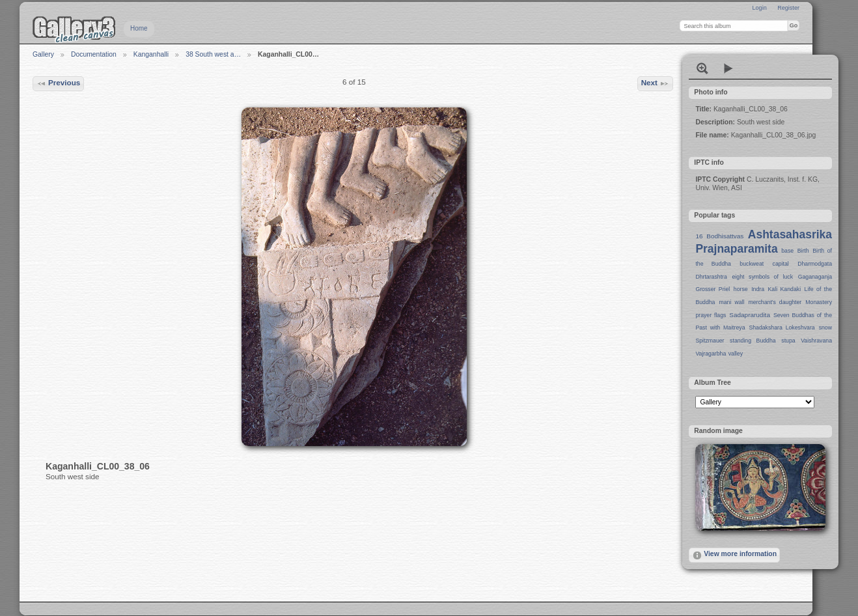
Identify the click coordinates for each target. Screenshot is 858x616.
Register (788, 8)
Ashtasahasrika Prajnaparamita (764, 242)
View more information (734, 555)
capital (781, 264)
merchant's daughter (775, 302)
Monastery (819, 302)
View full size (702, 68)
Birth (803, 251)
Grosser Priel (713, 289)
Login (759, 8)
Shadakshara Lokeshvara (782, 328)
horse (741, 289)
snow (825, 328)
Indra (758, 289)
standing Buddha (753, 341)
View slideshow (728, 68)
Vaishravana (816, 341)
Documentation (94, 54)
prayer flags (711, 315)
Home (139, 28)
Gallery (43, 54)
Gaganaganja (815, 277)
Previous (59, 83)
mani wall (732, 302)
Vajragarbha (711, 354)
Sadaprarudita (750, 315)
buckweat (752, 264)
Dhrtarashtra (711, 277)
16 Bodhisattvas (719, 236)
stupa (788, 341)
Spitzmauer (710, 341)
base (787, 251)
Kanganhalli (151, 54)
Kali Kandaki (785, 289)
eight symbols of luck (763, 277)
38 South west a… (213, 54)
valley (736, 354)
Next (656, 83)
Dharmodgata (815, 264)
